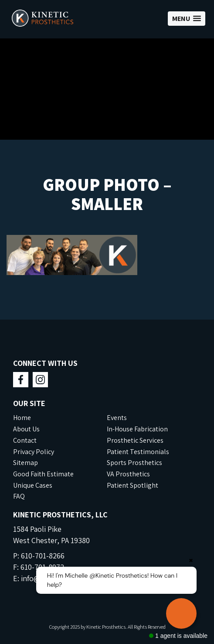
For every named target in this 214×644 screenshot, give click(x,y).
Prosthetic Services (135, 440)
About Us (26, 429)
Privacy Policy (34, 452)
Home (22, 418)
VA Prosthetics (128, 474)
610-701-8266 (43, 556)
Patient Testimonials (138, 452)
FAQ (19, 496)
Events (117, 418)
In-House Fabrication (137, 429)
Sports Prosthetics (134, 463)
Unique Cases (33, 485)
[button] (187, 19)
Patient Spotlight (132, 485)
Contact (25, 440)
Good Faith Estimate (43, 474)
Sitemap (25, 463)
